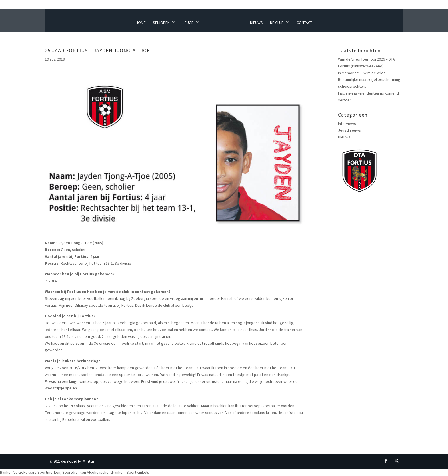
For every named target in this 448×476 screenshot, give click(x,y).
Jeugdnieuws (349, 130)
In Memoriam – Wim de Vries (362, 73)
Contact (304, 23)
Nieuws (256, 23)
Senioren (161, 23)
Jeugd (188, 23)
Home (141, 23)
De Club (277, 23)
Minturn (90, 461)
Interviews (347, 124)
